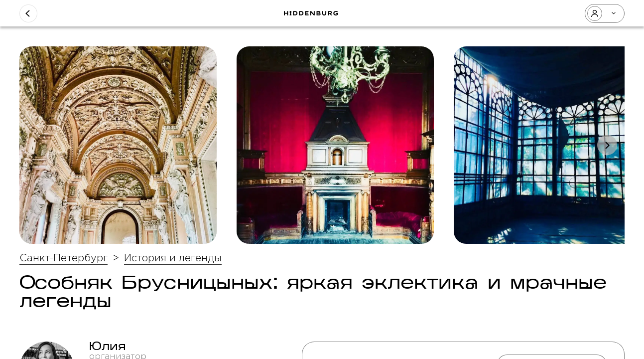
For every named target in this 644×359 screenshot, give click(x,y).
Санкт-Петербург (64, 258)
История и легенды (173, 258)
